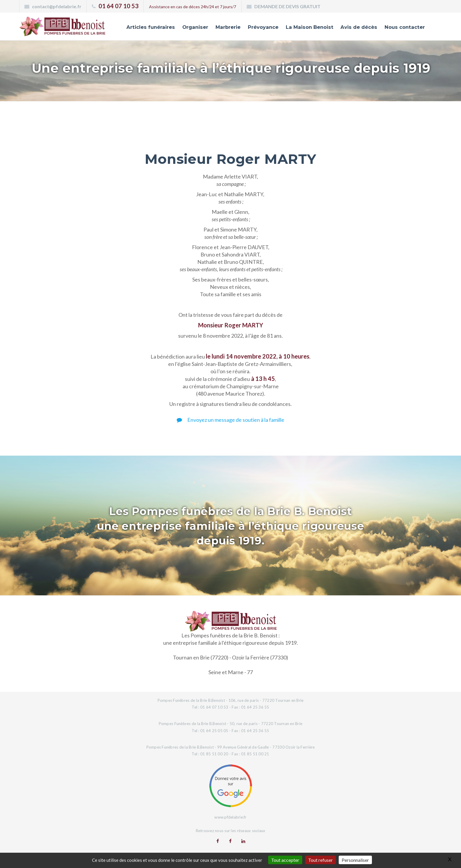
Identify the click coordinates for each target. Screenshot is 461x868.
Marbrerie (223, 27)
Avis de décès (357, 27)
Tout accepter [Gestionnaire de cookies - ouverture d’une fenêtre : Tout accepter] (285, 860)
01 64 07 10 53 (118, 6)
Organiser (190, 27)
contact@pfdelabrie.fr (57, 6)
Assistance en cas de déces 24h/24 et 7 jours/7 (193, 7)
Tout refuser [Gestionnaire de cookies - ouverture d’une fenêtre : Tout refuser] (320, 860)
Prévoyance (259, 27)
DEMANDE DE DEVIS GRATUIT (287, 6)
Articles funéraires (145, 27)
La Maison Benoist (307, 27)
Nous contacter (404, 27)
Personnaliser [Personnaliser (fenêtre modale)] (355, 860)
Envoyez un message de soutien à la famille (230, 420)
